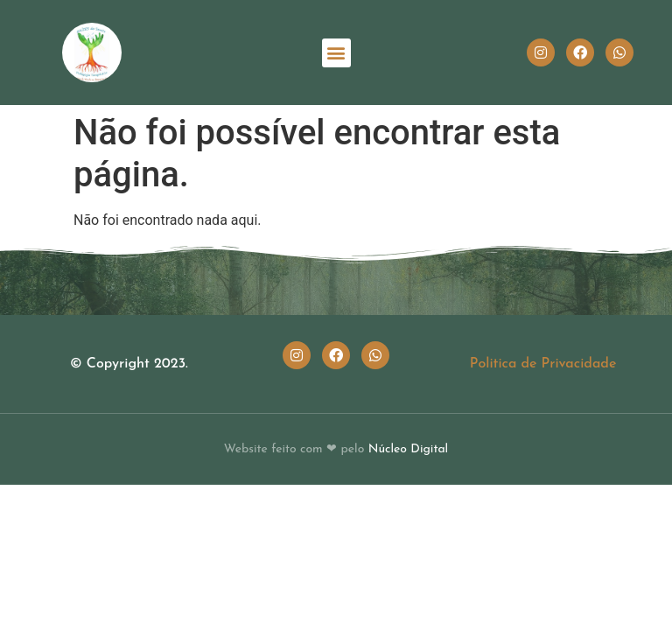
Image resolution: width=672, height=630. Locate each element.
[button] (336, 53)
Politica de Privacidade (543, 364)
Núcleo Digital (408, 449)
